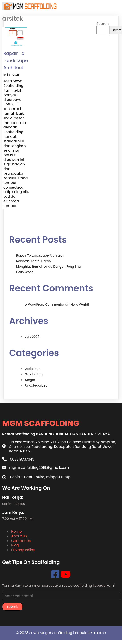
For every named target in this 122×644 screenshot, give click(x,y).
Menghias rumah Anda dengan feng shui (49, 267)
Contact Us (21, 541)
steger (30, 380)
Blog (15, 545)
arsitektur (32, 369)
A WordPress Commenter (45, 305)
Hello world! (25, 272)
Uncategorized (36, 385)
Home (16, 531)
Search (103, 24)
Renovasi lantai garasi (34, 261)
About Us (19, 536)
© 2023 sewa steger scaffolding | (45, 633)
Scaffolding (34, 374)
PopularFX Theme (91, 633)
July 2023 (32, 337)
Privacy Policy (23, 550)
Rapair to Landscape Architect (40, 255)
